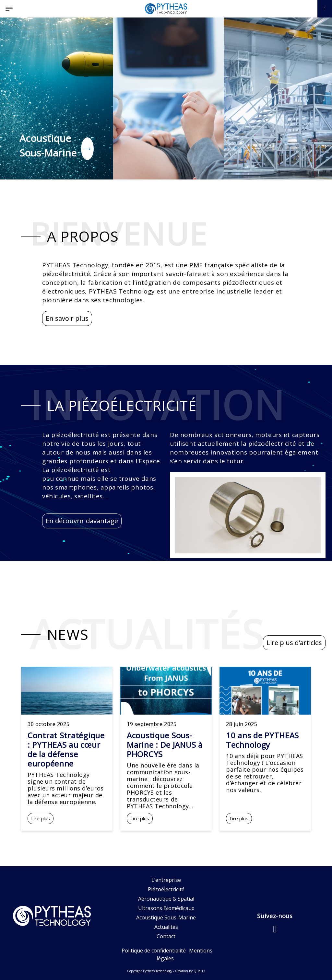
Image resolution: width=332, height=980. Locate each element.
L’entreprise (166, 880)
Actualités (166, 927)
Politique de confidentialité (154, 951)
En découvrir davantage (82, 521)
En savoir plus (67, 318)
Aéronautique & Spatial (166, 899)
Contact (166, 936)
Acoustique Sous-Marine (166, 917)
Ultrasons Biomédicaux (166, 908)
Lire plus (41, 818)
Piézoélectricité (166, 889)
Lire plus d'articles (294, 643)
